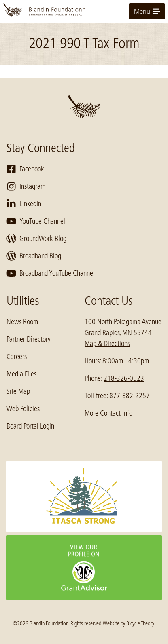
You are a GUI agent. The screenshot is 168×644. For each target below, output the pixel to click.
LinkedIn (24, 204)
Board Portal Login (30, 426)
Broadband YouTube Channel (51, 273)
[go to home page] (84, 11)
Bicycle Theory (140, 623)
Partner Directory (29, 339)
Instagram (26, 186)
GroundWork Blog (36, 239)
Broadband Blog (34, 256)
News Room (22, 322)
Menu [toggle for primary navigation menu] (147, 11)
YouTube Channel (36, 221)
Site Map (18, 391)
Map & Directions (107, 344)
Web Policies (23, 409)
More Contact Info (108, 413)
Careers (17, 357)
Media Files (21, 374)
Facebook (25, 169)
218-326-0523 (124, 378)
